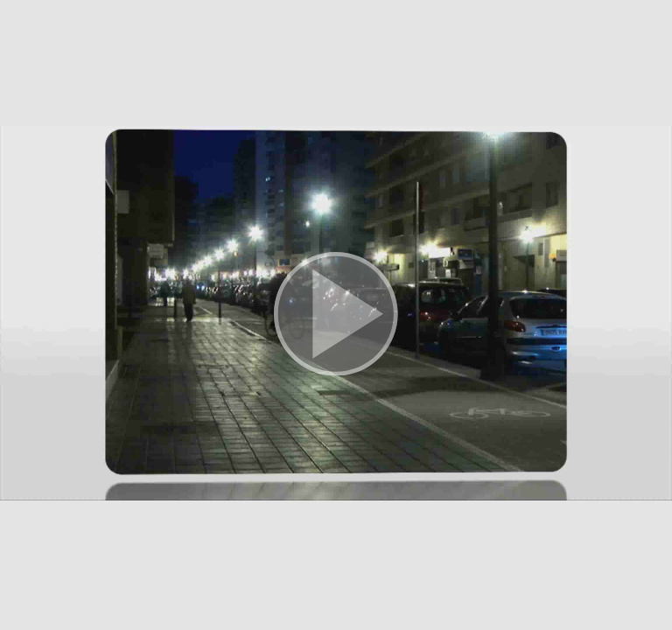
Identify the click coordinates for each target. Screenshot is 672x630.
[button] (336, 315)
